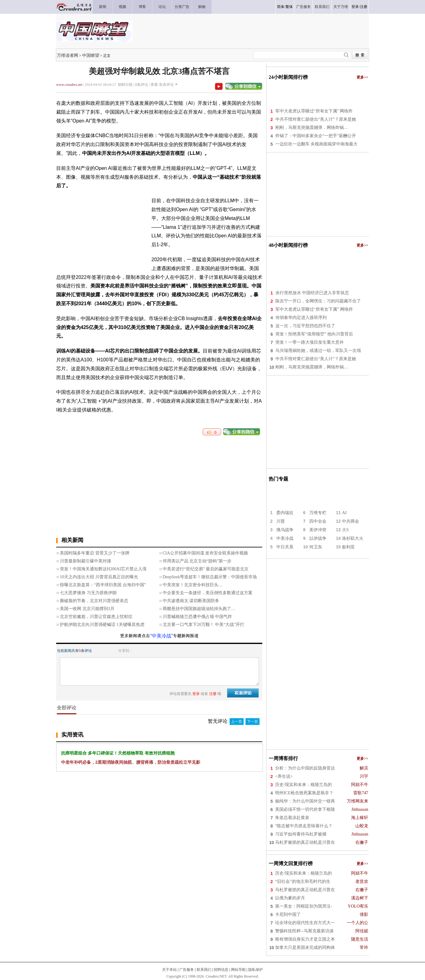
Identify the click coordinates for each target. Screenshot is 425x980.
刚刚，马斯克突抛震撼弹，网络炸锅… (312, 128)
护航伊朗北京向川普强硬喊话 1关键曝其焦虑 (102, 625)
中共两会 (351, 521)
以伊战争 (318, 538)
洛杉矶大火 (353, 538)
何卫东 (316, 547)
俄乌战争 (285, 530)
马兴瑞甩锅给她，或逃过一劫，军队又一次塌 (318, 351)
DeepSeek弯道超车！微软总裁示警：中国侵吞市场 (210, 577)
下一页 (252, 722)
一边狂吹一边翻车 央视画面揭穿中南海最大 (317, 144)
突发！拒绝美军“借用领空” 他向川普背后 (314, 334)
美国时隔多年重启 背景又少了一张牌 (95, 553)
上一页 (237, 722)
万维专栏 (318, 513)
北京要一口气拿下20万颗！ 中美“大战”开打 (204, 625)
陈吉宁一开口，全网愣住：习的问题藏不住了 (318, 301)
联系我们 (204, 970)
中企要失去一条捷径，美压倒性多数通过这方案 (208, 593)
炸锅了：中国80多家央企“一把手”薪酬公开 (316, 136)
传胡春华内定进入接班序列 (301, 318)
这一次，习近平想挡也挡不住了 (305, 326)
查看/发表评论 (162, 85)
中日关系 (285, 547)
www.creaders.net (69, 85)
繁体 (289, 7)
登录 (355, 7)
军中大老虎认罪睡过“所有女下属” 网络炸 (314, 111)
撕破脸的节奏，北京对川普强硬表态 (94, 601)
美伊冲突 (318, 530)
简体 (281, 7)
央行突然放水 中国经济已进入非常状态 (312, 293)
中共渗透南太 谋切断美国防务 (191, 601)
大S (345, 530)
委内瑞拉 (285, 513)
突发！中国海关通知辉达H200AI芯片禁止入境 (103, 569)
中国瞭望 (91, 55)
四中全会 (318, 521)
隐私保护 (256, 970)
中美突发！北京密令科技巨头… (193, 585)
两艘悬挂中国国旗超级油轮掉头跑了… (199, 609)
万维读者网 (67, 55)
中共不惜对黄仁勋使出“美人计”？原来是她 (316, 119)
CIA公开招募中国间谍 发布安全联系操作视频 (205, 553)
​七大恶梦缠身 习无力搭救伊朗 (88, 593)
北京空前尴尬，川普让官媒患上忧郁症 (96, 617)
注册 (364, 7)
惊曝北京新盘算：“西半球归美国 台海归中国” (103, 585)
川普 (281, 521)
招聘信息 (221, 970)
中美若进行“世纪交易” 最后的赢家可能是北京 (206, 569)
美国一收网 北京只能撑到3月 (87, 609)
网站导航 (238, 970)
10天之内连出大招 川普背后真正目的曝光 (99, 577)
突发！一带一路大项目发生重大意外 (310, 342)
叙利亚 (348, 547)
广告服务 (187, 970)
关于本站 (169, 970)
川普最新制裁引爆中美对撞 (85, 561)
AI (344, 513)
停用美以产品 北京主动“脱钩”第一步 (197, 561)
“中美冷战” (162, 636)
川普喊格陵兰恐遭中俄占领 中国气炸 (198, 617)
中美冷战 (285, 538)
